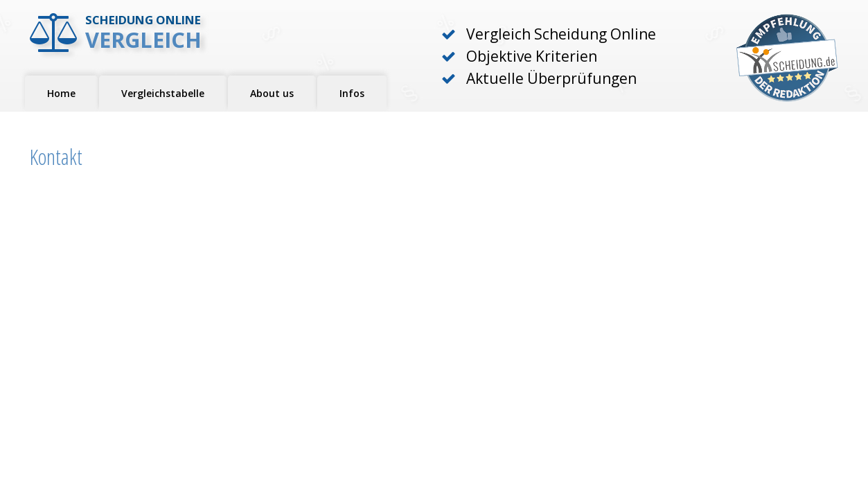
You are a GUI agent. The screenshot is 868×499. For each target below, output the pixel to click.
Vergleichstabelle (163, 93)
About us (272, 93)
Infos (352, 93)
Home (61, 93)
